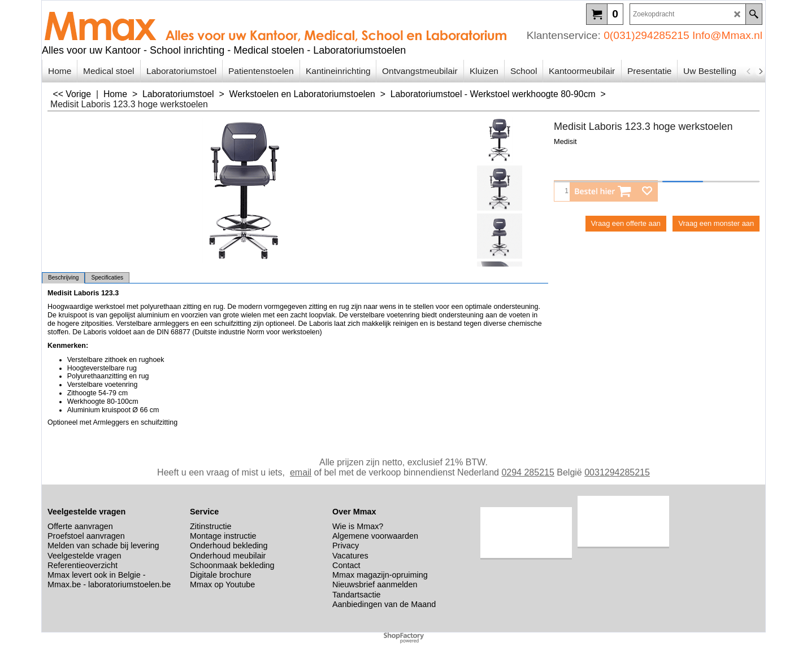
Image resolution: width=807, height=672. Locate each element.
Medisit (565, 141)
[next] (760, 71)
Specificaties (107, 278)
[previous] (749, 71)
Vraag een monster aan (716, 223)
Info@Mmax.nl (727, 35)
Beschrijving (63, 278)
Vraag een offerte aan (626, 223)
